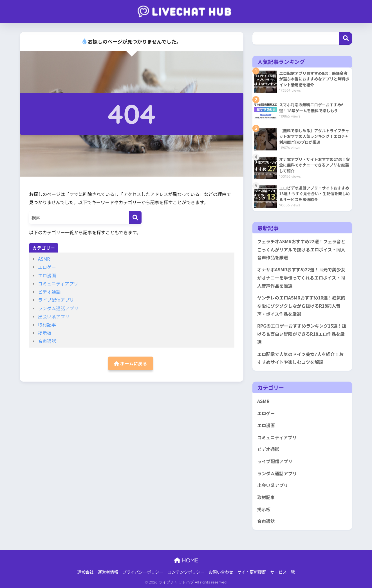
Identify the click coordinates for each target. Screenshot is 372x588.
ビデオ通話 (49, 292)
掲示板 (45, 333)
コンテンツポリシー (186, 572)
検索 (346, 38)
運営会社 (85, 572)
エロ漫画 (47, 275)
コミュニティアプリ (58, 283)
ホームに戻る (130, 363)
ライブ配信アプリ (56, 300)
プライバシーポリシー (143, 572)
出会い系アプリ (54, 316)
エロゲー (47, 267)
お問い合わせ (221, 572)
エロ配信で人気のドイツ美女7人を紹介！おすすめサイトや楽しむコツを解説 (300, 358)
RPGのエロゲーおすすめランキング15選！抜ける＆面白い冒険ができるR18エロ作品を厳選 (302, 334)
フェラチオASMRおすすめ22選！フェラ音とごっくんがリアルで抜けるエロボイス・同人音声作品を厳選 (301, 249)
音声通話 (47, 341)
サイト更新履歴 (252, 572)
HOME (186, 560)
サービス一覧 (283, 572)
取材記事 (47, 325)
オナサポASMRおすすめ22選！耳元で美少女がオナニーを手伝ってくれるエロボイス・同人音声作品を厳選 (301, 278)
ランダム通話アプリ (58, 308)
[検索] (135, 218)
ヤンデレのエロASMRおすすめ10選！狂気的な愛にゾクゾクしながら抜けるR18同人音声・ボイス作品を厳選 (301, 306)
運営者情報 (108, 572)
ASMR (44, 259)
